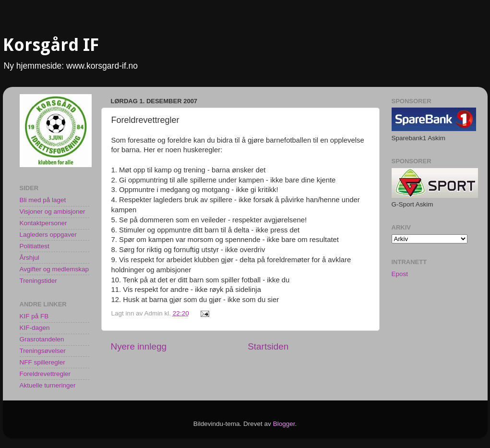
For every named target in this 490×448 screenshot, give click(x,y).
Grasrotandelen (42, 339)
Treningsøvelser (43, 351)
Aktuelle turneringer (48, 385)
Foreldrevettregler (45, 374)
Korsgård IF (51, 45)
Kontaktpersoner (43, 223)
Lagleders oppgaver (48, 235)
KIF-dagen (35, 328)
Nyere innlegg (139, 346)
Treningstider (38, 281)
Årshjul (30, 258)
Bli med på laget (43, 200)
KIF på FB (34, 316)
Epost (400, 274)
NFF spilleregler (42, 362)
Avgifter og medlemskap (54, 269)
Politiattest (35, 246)
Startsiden (268, 346)
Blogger (284, 424)
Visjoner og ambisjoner (53, 212)
